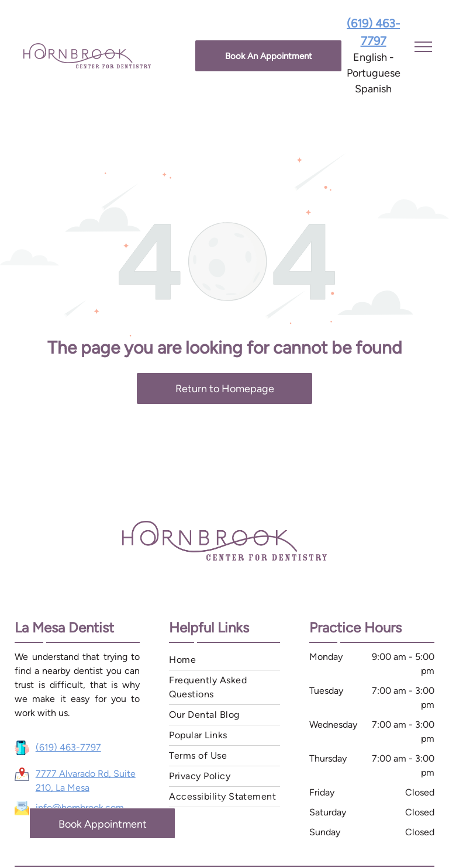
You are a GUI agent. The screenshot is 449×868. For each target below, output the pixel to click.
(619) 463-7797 (68, 747)
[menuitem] (224, 660)
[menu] (423, 47)
